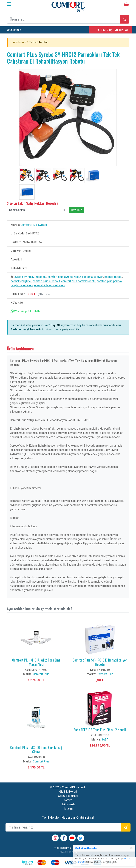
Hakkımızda (68, 804)
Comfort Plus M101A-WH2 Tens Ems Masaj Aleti (36, 662)
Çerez (81, 862)
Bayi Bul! (77, 210)
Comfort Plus (41, 674)
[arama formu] (63, 19)
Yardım (68, 800)
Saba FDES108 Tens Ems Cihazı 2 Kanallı (100, 730)
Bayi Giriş (105, 30)
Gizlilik (127, 859)
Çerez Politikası (68, 796)
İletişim (68, 809)
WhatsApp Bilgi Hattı (25, 311)
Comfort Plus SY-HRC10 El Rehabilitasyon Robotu (100, 662)
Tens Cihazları (39, 42)
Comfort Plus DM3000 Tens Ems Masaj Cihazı (36, 750)
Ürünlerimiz (14, 30)
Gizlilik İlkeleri (68, 792)
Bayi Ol (121, 30)
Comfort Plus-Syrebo (34, 225)
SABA (105, 740)
